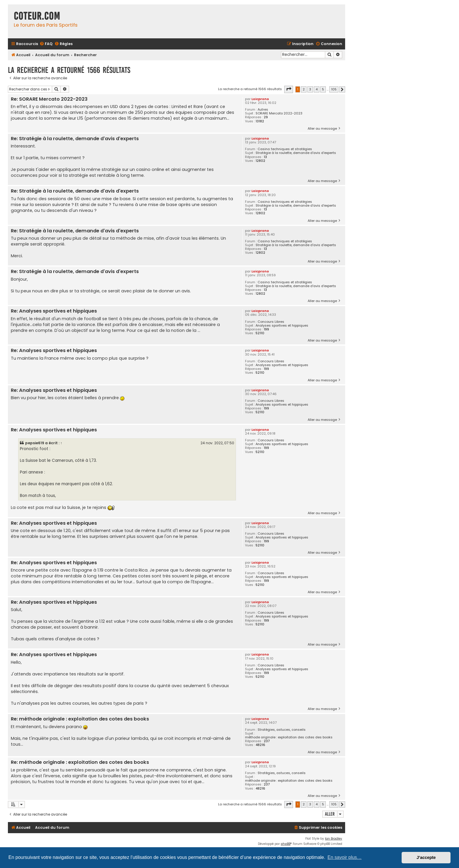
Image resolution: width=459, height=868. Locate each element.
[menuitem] (46, 44)
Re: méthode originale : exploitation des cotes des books (80, 719)
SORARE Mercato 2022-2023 (279, 113)
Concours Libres (271, 322)
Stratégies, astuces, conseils (282, 730)
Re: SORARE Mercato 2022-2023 (49, 99)
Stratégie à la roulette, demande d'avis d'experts (296, 153)
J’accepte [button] (426, 857)
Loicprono (260, 99)
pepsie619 (35, 443)
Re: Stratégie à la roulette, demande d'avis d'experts (75, 139)
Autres (263, 110)
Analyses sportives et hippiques (282, 326)
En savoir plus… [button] (345, 857)
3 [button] (310, 89)
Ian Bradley (334, 839)
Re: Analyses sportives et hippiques (54, 311)
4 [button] (317, 89)
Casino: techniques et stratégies (285, 149)
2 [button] (304, 89)
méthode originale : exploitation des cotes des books (289, 737)
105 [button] (334, 89)
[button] (289, 89)
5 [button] (323, 89)
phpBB (286, 844)
